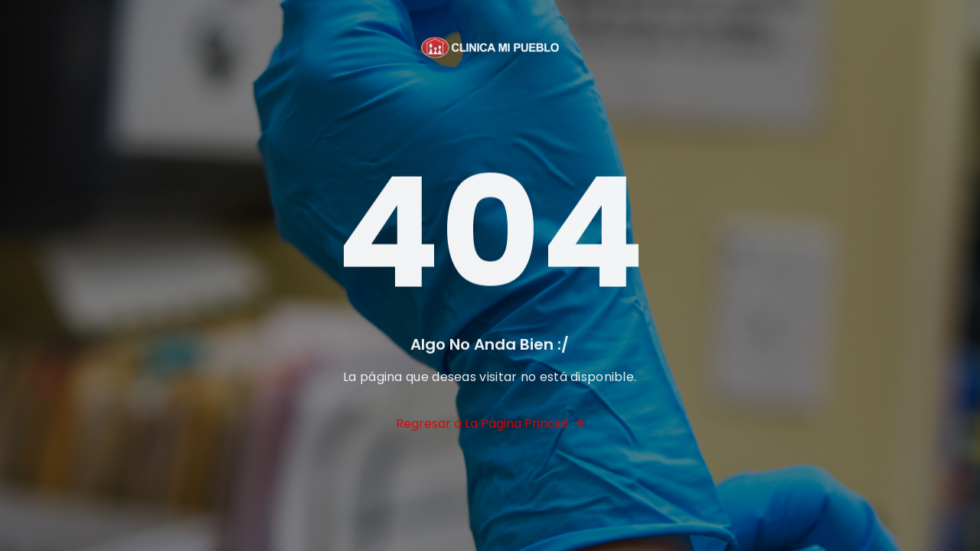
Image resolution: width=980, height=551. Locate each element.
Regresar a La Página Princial (490, 427)
